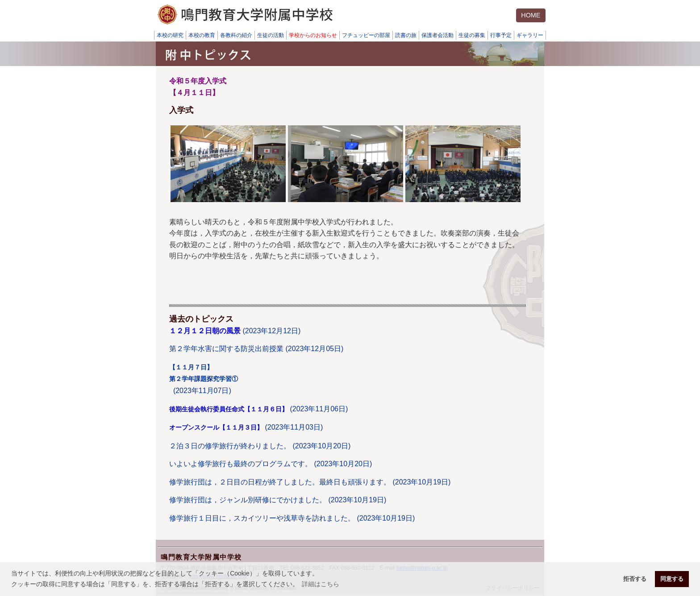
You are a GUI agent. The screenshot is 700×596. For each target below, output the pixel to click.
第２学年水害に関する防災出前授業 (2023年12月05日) (256, 349)
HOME (531, 15)
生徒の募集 (472, 35)
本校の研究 (170, 35)
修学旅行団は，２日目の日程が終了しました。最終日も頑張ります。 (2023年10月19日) (310, 482)
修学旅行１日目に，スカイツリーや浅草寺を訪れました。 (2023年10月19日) (292, 518)
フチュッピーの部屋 (366, 35)
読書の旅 (406, 35)
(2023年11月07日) (204, 379)
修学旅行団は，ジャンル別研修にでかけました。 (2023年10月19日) (278, 500)
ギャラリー (530, 35)
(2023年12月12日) (235, 331)
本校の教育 (202, 35)
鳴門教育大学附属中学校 (201, 557)
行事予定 (501, 35)
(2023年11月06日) (258, 409)
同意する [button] (672, 579)
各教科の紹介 (236, 35)
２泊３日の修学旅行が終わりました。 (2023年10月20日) (260, 446)
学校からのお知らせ (313, 35)
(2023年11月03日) (246, 427)
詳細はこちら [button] (321, 584)
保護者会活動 (437, 35)
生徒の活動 (271, 35)
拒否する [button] (635, 579)
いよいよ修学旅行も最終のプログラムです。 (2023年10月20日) (271, 464)
